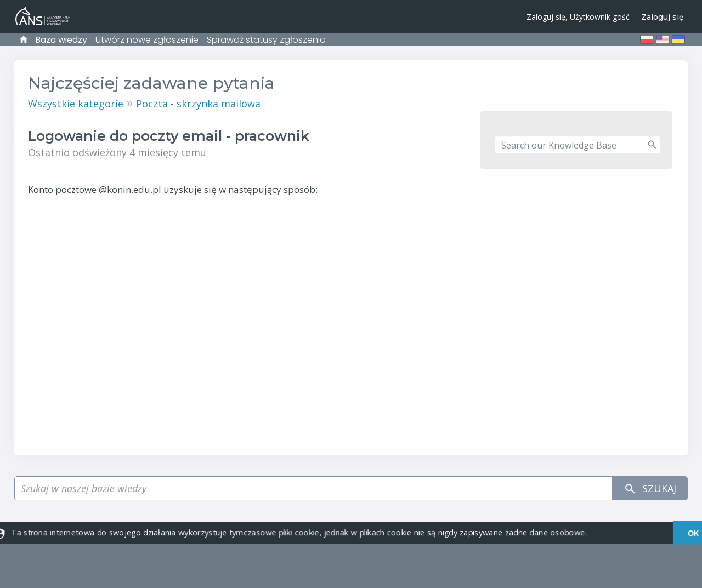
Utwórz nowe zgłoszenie (147, 40)
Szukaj (650, 489)
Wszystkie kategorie (76, 104)
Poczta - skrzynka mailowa (198, 104)
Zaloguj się (663, 17)
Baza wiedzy (61, 40)
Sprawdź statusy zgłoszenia (266, 40)
